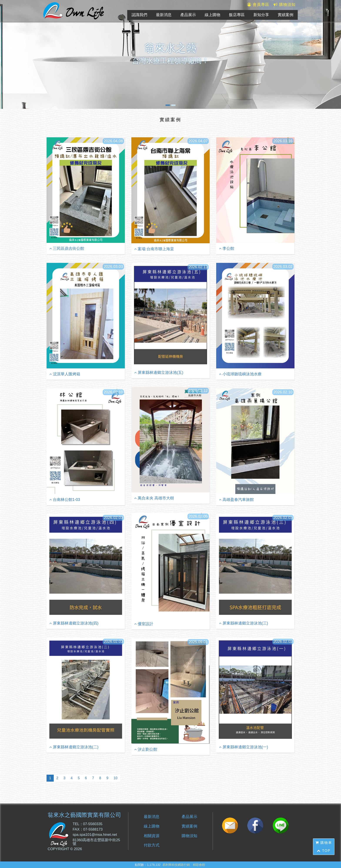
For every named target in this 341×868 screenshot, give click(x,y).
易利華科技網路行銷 (176, 865)
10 (115, 778)
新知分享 (261, 15)
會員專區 (258, 5)
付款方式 (152, 845)
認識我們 (139, 15)
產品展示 (188, 15)
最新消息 (164, 15)
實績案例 (286, 15)
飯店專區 (237, 15)
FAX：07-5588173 (88, 830)
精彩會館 (199, 865)
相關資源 (152, 836)
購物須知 (285, 5)
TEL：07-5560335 (88, 824)
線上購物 (212, 15)
